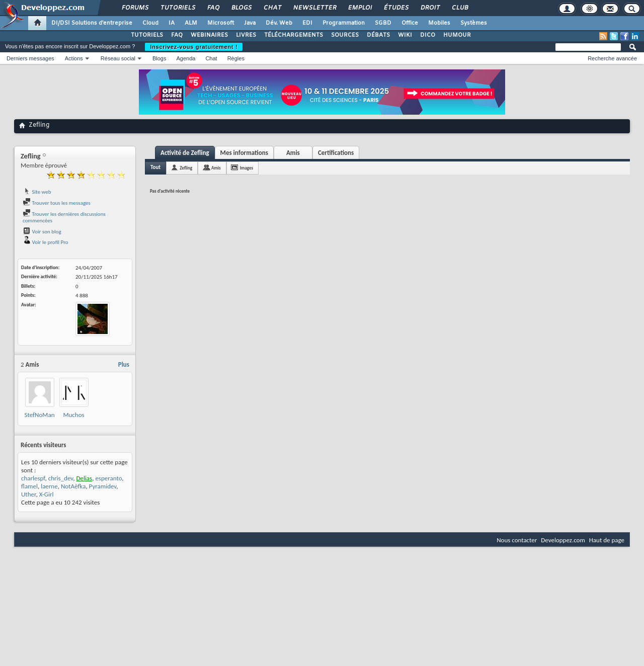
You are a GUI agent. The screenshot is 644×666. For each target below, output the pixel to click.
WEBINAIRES (209, 35)
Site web (37, 192)
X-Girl (47, 494)
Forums (135, 8)
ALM (191, 23)
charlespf (33, 478)
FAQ (213, 8)
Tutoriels (177, 8)
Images (247, 168)
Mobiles (439, 23)
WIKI (405, 35)
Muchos (73, 415)
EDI (307, 23)
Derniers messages (30, 58)
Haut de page (607, 540)
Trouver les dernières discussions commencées (64, 218)
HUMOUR (457, 35)
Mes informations (244, 153)
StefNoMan (40, 415)
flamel (29, 486)
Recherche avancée (612, 58)
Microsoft (221, 23)
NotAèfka (73, 486)
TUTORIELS (147, 35)
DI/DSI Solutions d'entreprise (92, 23)
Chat (272, 8)
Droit (430, 8)
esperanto (108, 478)
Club (459, 8)
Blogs (241, 8)
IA (172, 23)
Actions (74, 58)
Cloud (150, 23)
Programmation (344, 23)
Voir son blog (42, 232)
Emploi (359, 8)
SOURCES (345, 35)
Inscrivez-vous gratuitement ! (194, 47)
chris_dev (61, 478)
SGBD (383, 23)
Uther (28, 494)
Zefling (186, 168)
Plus (124, 364)
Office (410, 23)
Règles (236, 58)
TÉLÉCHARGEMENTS (294, 35)
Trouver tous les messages (57, 203)
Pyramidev (103, 486)
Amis (293, 153)
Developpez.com (563, 540)
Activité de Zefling (185, 153)
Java (250, 23)
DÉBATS (378, 35)
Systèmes (474, 23)
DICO (428, 35)
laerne (49, 486)
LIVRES (246, 35)
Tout (155, 167)
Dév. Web (279, 23)
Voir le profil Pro (46, 242)
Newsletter (314, 8)
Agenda (186, 58)
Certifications (336, 153)
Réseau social (118, 58)
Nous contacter (517, 540)
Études (396, 8)
